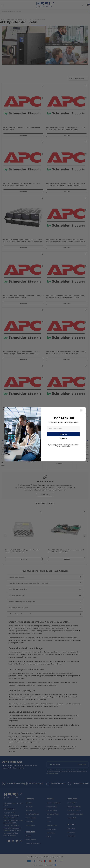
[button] (81, 410)
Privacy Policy (66, 447)
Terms (58, 447)
